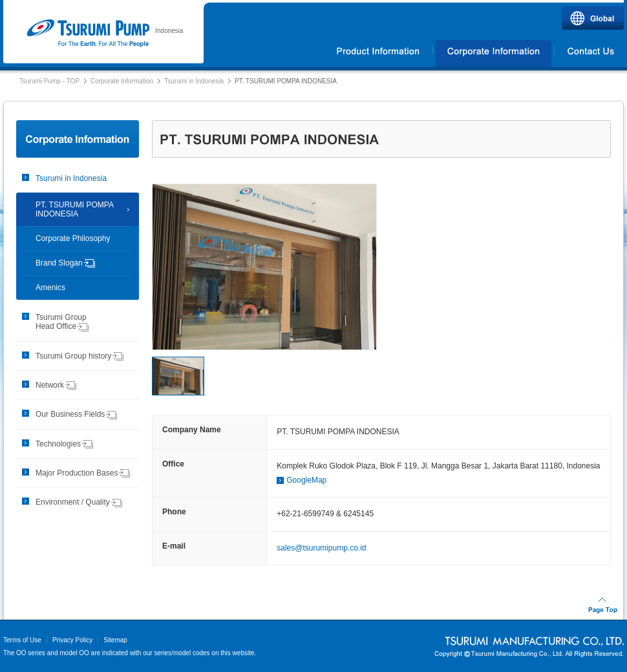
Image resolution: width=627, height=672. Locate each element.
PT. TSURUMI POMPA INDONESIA (75, 209)
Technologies (65, 444)
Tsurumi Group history (80, 356)
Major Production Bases (83, 473)
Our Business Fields (77, 414)
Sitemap (115, 640)
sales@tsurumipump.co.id (321, 548)
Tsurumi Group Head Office (62, 322)
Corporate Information (493, 54)
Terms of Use (22, 640)
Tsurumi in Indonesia (194, 81)
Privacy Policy (72, 640)
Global (593, 18)
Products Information (378, 54)
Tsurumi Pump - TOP (49, 81)
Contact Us (590, 54)
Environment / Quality (79, 502)
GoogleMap (306, 480)
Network (56, 385)
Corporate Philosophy (73, 238)
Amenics (50, 288)
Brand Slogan (66, 263)
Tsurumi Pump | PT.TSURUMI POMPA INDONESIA (88, 34)
